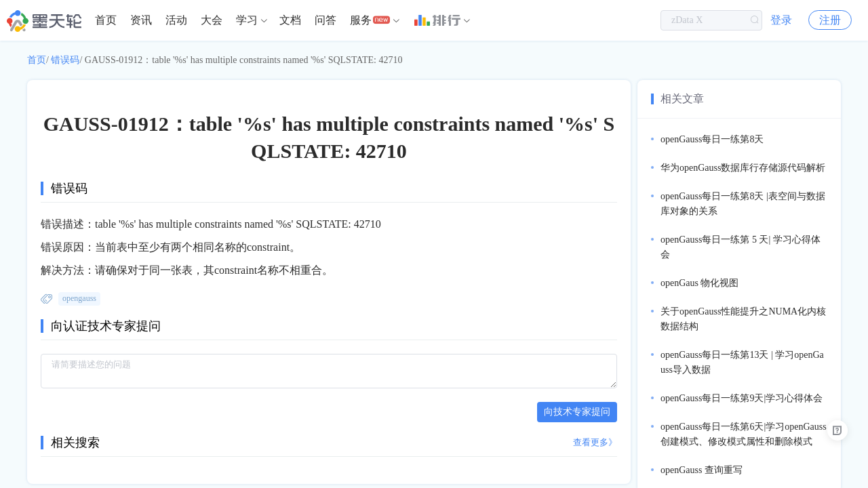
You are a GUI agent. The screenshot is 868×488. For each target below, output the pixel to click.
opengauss (79, 298)
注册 (830, 20)
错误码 (65, 60)
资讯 (141, 20)
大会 (212, 20)
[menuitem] (106, 20)
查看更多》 (595, 442)
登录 (781, 20)
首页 (106, 20)
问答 (325, 20)
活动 (176, 20)
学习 (247, 20)
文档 (290, 20)
